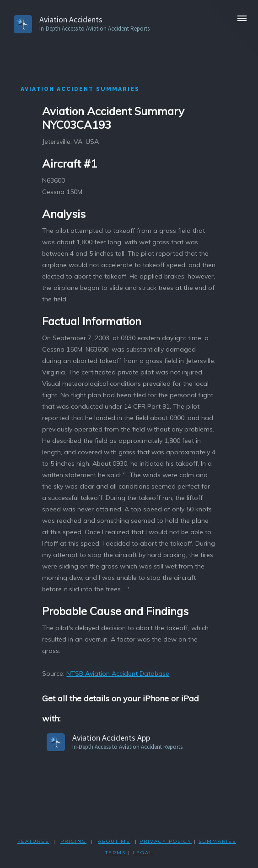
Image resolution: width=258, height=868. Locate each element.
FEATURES (33, 841)
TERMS (116, 853)
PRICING (73, 841)
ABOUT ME (114, 841)
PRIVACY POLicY (166, 841)
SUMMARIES (217, 841)
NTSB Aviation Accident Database (118, 673)
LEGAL (143, 853)
